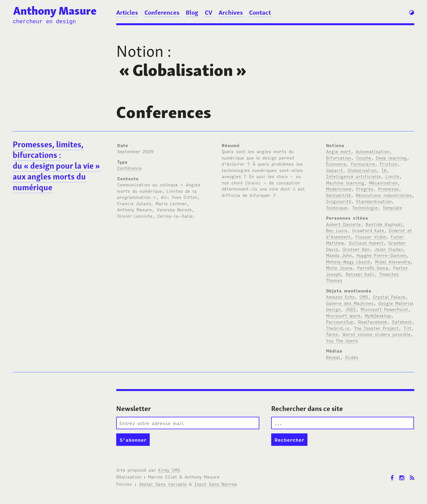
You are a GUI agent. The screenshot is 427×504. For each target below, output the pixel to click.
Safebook (402, 322)
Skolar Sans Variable (163, 484)
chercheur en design (44, 22)
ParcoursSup (340, 322)
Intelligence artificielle (353, 176)
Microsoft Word (343, 315)
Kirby (169, 470)
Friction (389, 164)
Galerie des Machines (350, 303)
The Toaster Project (376, 328)
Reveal (333, 357)
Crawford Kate (368, 230)
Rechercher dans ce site (307, 409)
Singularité (339, 201)
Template (392, 207)
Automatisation (372, 151)
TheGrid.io (338, 328)
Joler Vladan (389, 249)
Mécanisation (383, 182)
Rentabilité (338, 195)
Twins (332, 334)
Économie (336, 164)
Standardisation (374, 201)
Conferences (162, 12)
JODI (351, 309)
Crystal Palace (389, 297)
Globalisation (362, 170)
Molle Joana (339, 268)
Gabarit (334, 170)
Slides (352, 357)
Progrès (365, 189)
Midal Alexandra (393, 261)
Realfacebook (373, 322)
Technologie (365, 207)
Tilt (407, 328)
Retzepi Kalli (360, 274)
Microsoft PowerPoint (384, 309)
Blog (192, 12)
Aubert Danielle (343, 224)
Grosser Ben (356, 249)
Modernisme (339, 189)
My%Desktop (378, 315)
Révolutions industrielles (384, 195)
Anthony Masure (55, 11)
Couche (363, 158)
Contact (260, 12)
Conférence (129, 168)
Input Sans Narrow (216, 484)
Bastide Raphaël (384, 224)
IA (384, 170)
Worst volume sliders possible (377, 334)
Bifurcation (339, 158)
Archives (231, 12)
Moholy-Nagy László (348, 261)
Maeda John (339, 255)
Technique (337, 207)
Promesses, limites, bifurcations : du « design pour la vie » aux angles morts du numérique (56, 166)
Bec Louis (337, 230)
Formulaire (363, 164)
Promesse (388, 189)
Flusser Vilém (371, 236)
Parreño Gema (373, 268)
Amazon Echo (340, 297)
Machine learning (345, 182)
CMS (364, 297)
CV (209, 12)
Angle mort (338, 151)
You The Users (342, 340)
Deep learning (391, 158)
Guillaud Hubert (366, 243)
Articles (127, 12)
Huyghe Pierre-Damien (381, 255)
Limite (392, 176)
